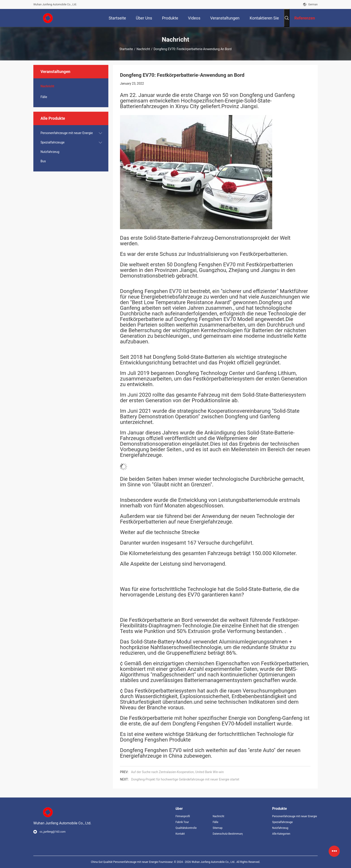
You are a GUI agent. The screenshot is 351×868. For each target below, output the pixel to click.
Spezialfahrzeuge (52, 142)
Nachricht (143, 49)
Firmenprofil (183, 816)
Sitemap (218, 828)
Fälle (44, 97)
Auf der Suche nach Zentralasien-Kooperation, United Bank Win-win (177, 772)
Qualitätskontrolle (186, 828)
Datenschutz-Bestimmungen (228, 834)
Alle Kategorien (281, 834)
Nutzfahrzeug (50, 152)
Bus (43, 161)
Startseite (126, 49)
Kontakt (180, 834)
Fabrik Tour (182, 822)
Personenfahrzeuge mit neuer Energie (67, 133)
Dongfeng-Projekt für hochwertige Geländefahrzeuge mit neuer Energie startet (185, 779)
